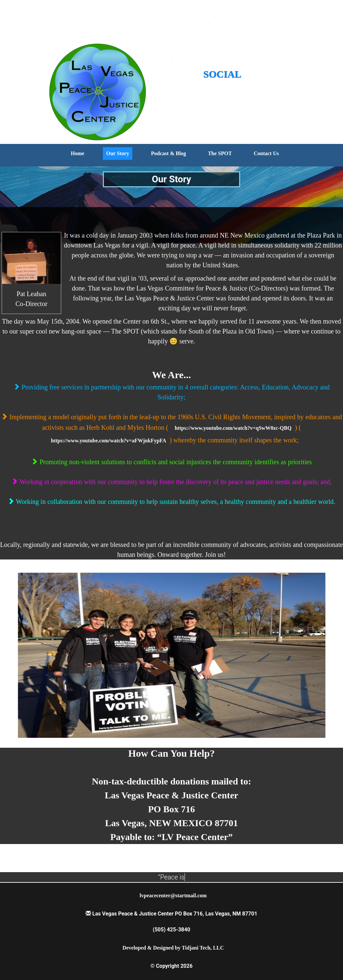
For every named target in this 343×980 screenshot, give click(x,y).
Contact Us (266, 153)
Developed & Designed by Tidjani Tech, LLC (173, 948)
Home (78, 153)
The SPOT (220, 153)
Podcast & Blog (169, 153)
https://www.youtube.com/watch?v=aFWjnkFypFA (108, 441)
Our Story (118, 153)
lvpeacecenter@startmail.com (173, 895)
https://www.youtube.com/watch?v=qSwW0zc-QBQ (233, 428)
